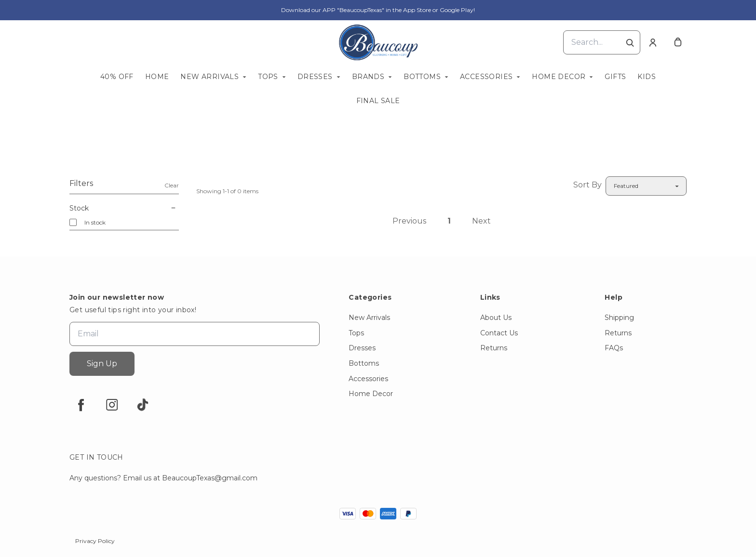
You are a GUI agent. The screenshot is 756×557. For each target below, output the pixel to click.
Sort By (587, 185)
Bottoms (422, 77)
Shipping (619, 318)
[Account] (653, 42)
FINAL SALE (378, 101)
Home (157, 77)
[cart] (678, 42)
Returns (494, 348)
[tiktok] (143, 405)
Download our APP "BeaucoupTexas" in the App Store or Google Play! (378, 10)
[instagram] (112, 405)
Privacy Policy (95, 541)
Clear (172, 185)
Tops (268, 77)
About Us (496, 318)
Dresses (315, 77)
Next (481, 221)
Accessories (486, 77)
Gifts (615, 77)
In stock (95, 222)
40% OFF (117, 77)
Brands (368, 77)
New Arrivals (209, 77)
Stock (124, 208)
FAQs (614, 348)
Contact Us (499, 333)
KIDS (647, 77)
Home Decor (559, 77)
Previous (409, 221)
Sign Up (102, 364)
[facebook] (81, 405)
